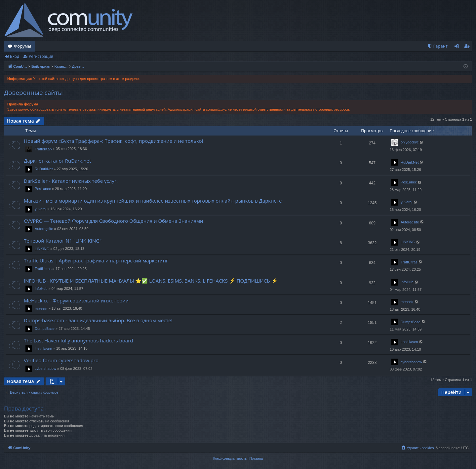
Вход (15, 56)
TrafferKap (43, 149)
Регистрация (41, 56)
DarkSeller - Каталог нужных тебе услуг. (71, 181)
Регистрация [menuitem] (469, 47)
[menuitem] (437, 46)
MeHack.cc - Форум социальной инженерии (76, 300)
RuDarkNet (44, 169)
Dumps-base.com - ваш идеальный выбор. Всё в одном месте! (98, 320)
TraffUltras (43, 269)
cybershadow (45, 369)
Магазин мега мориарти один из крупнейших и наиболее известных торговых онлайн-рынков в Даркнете (153, 201)
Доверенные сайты (33, 93)
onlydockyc (410, 142)
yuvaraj (40, 209)
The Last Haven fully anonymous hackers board (78, 340)
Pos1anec (43, 189)
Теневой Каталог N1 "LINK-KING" (63, 241)
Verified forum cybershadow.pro (61, 360)
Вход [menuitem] (458, 47)
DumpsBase (45, 329)
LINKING (42, 249)
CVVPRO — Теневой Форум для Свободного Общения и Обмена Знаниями (114, 221)
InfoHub (41, 289)
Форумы (22, 46)
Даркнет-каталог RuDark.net (57, 161)
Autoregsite (44, 229)
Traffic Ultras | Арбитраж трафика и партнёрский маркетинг (96, 260)
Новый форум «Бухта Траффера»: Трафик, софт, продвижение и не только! (114, 141)
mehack (41, 309)
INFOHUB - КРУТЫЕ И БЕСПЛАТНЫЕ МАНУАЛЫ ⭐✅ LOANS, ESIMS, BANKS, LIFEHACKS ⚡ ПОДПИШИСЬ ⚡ (151, 281)
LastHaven (43, 349)
